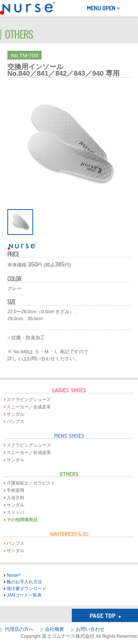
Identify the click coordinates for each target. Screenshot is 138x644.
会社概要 (54, 629)
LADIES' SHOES (69, 390)
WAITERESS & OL (69, 534)
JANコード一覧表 (24, 595)
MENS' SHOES (69, 436)
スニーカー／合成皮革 (29, 407)
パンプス (15, 422)
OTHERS (69, 474)
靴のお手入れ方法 (24, 582)
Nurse (14, 575)
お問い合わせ (90, 629)
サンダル (15, 414)
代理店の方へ (19, 629)
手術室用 (15, 490)
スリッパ (15, 512)
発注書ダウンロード (26, 588)
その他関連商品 (22, 520)
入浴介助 (15, 498)
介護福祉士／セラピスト (31, 483)
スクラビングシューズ (29, 400)
